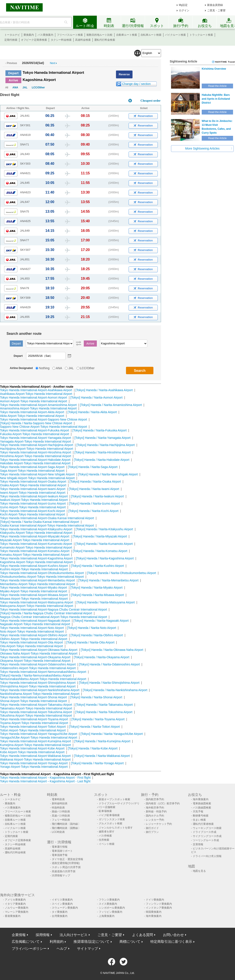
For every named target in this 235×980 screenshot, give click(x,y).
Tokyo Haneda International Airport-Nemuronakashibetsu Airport (43, 672)
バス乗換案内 (45, 35)
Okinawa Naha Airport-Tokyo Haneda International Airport (39, 653)
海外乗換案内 (201, 799)
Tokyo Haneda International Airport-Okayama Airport (35, 657)
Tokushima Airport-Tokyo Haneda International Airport (36, 716)
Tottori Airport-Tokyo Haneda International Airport (33, 730)
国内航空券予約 (155, 799)
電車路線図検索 (202, 803)
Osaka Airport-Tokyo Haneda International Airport (33, 485)
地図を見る (199, 871)
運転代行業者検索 (203, 824)
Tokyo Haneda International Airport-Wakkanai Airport (35, 756)
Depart (13, 73)
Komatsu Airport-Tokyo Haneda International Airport (35, 555)
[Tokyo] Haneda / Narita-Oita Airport (90, 642)
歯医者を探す (107, 832)
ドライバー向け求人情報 (207, 856)
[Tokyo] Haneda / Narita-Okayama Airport (102, 657)
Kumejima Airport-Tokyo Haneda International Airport (35, 745)
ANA (15, 88)
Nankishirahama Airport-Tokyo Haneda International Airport (40, 694)
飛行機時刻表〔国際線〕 (66, 828)
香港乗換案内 (13, 916)
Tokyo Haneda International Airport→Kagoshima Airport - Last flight (45, 781)
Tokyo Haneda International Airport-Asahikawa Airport (36, 390)
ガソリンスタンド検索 (112, 819)
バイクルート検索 (175, 35)
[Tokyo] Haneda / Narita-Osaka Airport (95, 482)
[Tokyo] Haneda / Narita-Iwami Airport (94, 489)
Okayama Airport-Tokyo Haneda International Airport (35, 661)
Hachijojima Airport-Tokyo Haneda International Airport (37, 449)
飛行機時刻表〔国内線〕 (66, 824)
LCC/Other (38, 88)
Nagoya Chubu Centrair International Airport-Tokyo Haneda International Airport (54, 617)
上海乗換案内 (107, 916)
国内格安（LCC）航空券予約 (163, 803)
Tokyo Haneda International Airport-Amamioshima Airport (38, 405)
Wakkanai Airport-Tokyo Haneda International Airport (35, 759)
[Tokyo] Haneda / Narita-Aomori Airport (96, 397)
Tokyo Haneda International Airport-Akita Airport (32, 412)
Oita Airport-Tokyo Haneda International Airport (32, 646)
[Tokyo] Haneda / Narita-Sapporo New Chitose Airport (36, 423)
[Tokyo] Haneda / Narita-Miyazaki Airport (100, 536)
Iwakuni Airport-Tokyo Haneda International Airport (34, 500)
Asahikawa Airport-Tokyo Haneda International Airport (36, 394)
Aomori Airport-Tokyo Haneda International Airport (34, 401)
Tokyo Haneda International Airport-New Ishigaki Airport (37, 474)
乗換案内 (29, 35)
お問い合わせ (173, 935)
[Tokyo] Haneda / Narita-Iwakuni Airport (98, 496)
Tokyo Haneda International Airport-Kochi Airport (33, 511)
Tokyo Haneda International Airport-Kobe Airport (32, 748)
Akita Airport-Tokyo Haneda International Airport (32, 416)
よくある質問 (143, 935)
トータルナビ (12, 35)
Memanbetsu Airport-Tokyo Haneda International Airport (38, 584)
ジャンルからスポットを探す (116, 828)
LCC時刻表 (58, 832)
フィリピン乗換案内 (111, 912)
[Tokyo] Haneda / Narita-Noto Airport (92, 628)
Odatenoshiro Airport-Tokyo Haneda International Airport (38, 668)
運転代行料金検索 (105, 40)
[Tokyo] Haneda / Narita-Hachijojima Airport (106, 445)
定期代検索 (11, 40)
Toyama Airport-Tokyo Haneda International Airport (34, 723)
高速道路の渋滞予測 (64, 871)
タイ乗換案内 (60, 912)
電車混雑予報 (60, 855)
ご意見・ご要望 (216, 10)
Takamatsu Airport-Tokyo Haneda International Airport (36, 708)
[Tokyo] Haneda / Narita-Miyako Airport (96, 588)
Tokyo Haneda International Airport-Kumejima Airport (35, 741)
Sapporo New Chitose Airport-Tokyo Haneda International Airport (44, 427)
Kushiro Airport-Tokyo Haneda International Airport (34, 569)
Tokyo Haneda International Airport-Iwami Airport (33, 489)
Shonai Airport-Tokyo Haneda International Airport (33, 701)
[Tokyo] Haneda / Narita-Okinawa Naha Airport (112, 650)
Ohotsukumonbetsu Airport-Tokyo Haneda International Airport (42, 577)
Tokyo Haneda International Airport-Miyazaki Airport (35, 536)
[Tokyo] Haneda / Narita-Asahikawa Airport (104, 390)
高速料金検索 (83, 40)
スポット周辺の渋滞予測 (66, 867)
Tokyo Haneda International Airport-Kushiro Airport (34, 566)
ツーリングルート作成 (206, 840)
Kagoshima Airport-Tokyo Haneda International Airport (36, 562)
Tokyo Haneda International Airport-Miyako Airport (34, 588)
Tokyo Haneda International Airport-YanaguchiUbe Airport (39, 734)
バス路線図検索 (202, 808)
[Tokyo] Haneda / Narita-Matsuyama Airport (106, 602)
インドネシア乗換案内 (159, 908)
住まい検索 (199, 820)
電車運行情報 (60, 847)
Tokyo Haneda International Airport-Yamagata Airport (36, 438)
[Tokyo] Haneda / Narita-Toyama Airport (98, 719)
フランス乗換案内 (109, 900)
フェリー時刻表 (61, 820)
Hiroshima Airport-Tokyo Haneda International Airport (36, 456)
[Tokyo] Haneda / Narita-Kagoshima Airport (105, 558)
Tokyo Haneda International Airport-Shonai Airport (33, 697)
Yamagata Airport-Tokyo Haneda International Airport (36, 441)
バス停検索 (105, 836)
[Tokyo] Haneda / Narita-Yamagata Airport (102, 438)
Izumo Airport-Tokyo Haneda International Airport (33, 507)
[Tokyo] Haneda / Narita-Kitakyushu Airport (104, 529)
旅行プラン (152, 832)
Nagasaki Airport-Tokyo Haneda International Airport (35, 624)
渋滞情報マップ (61, 876)
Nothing (44, 368)
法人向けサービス (74, 935)
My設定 (183, 5)
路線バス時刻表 (61, 812)
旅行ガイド (152, 828)
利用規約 (57, 942)
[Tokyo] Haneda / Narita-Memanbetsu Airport (108, 580)
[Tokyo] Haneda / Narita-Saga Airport (93, 467)
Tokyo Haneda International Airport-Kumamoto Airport (36, 544)
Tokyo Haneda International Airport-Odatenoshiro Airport (38, 664)
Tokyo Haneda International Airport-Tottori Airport (33, 727)
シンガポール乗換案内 (112, 908)
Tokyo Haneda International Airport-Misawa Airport (34, 595)
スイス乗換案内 (108, 904)
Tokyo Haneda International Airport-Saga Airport (32, 467)
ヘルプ (62, 949)
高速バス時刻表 (61, 816)
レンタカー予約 (155, 820)
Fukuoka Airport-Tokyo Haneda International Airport (35, 434)
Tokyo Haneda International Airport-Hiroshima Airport (36, 452)
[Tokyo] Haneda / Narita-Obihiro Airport (97, 635)
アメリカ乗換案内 (15, 900)
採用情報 (43, 935)
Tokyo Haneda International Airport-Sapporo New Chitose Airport (44, 419)
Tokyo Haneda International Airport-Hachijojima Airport (37, 445)
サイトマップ (87, 949)
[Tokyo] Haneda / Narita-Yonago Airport (97, 763)
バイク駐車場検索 (109, 815)
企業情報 (19, 935)
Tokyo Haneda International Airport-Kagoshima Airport (36, 558)
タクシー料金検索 (61, 40)
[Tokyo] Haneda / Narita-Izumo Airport (94, 503)
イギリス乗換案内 (62, 900)
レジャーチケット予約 (159, 824)
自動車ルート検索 (127, 35)
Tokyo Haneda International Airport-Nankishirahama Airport (40, 690)
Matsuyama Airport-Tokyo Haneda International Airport (37, 606)
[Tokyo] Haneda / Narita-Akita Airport (92, 412)
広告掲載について (26, 942)
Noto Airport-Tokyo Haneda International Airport (32, 631)
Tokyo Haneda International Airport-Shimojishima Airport (38, 683)
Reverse (124, 74)
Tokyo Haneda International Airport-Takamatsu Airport (36, 705)
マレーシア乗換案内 (17, 912)
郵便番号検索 (201, 816)
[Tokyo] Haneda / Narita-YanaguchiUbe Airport (112, 734)
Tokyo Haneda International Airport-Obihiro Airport (34, 635)
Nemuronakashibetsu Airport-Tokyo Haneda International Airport (43, 679)
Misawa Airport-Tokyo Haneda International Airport (34, 599)
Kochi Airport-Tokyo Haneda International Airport (33, 514)
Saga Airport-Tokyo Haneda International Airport (32, 471)
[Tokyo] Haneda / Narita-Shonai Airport (96, 697)
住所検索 (104, 840)
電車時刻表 (58, 799)
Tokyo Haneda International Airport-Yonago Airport (34, 763)
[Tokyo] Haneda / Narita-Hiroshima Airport (102, 452)
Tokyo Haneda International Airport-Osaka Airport (33, 482)
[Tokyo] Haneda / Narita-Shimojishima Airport (109, 683)
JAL (25, 88)
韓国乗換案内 (154, 912)
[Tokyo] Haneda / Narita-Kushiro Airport (98, 566)
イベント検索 (107, 844)
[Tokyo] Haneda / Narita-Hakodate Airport (102, 460)
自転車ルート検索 (151, 35)
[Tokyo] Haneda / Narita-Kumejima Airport (102, 741)
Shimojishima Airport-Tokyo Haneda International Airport (38, 686)
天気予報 (198, 812)
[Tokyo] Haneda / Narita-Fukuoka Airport (100, 430)
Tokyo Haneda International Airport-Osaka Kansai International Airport (47, 518)
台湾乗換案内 (60, 916)
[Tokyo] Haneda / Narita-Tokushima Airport (104, 712)
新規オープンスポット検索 (114, 799)
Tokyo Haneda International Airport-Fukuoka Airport (35, 430)
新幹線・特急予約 (156, 812)
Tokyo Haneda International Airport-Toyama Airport (34, 719)
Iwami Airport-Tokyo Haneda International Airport (33, 493)
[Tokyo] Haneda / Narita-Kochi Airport (93, 511)
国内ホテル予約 (155, 816)
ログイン (184, 10)
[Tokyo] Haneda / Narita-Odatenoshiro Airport (109, 664)
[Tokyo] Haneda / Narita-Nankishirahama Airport (115, 690)
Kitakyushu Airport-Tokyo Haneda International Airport (36, 533)
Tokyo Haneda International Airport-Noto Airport (32, 628)
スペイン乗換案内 (62, 904)
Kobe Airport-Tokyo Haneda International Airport (32, 752)
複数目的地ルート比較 (99, 35)
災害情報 (198, 844)
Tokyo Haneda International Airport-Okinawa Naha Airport (39, 650)
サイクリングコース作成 (207, 836)
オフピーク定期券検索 (34, 40)
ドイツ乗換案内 (155, 900)
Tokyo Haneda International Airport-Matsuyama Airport (37, 602)
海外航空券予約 (155, 808)
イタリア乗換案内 (15, 904)
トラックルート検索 (201, 35)
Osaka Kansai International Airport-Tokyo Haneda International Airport (47, 525)
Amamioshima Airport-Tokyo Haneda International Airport (38, 408)
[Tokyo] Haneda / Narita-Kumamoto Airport (104, 544)
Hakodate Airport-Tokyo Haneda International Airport (35, 463)
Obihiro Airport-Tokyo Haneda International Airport (34, 639)
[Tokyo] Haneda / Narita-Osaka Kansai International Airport (39, 522)
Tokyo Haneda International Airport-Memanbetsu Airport (38, 580)
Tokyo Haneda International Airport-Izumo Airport (33, 503)
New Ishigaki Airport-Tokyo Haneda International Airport (37, 478)
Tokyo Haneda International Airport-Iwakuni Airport (34, 496)
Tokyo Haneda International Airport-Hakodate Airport (35, 460)
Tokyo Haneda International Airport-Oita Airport (32, 642)
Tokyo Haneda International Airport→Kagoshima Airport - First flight (45, 778)
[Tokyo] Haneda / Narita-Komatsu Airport (100, 551)
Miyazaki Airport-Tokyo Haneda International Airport (35, 540)
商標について (130, 942)
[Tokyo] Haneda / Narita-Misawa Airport (98, 595)
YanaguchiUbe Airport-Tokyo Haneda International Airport (39, 738)
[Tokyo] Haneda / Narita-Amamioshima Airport (111, 405)
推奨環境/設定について (91, 942)
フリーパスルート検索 (70, 35)
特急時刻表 (58, 808)
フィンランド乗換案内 (159, 904)
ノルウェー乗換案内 (17, 908)
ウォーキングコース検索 (207, 828)
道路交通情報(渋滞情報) (66, 863)
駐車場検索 (105, 811)
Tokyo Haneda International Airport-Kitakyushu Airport (36, 529)
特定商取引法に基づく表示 (171, 942)
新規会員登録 (215, 5)
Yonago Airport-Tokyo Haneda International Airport (34, 767)
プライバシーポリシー (29, 949)
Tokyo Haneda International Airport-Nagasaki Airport (35, 621)
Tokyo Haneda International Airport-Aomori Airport (34, 397)
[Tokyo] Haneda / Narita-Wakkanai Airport (102, 756)
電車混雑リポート (62, 851)
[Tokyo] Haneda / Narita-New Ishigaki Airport (108, 474)
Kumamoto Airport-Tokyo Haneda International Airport (36, 547)
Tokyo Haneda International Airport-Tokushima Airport (36, 712)
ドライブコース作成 (205, 832)
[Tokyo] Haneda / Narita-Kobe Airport (93, 748)
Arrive (13, 80)
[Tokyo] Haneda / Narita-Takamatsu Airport (104, 705)
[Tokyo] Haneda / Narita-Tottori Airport (94, 727)
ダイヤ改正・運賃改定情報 (67, 859)
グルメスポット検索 (111, 823)
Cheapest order (151, 101)
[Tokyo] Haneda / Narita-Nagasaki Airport (101, 621)
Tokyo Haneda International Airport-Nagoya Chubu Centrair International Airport (54, 610)
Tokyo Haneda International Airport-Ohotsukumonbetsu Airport (42, 573)
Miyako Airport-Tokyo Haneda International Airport (34, 591)
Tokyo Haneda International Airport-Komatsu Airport (35, 551)
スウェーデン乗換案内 (65, 908)
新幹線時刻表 (60, 803)
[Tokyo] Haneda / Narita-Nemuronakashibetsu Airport (36, 675)
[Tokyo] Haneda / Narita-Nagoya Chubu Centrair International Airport (46, 613)
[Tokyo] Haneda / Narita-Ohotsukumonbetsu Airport (122, 573)
